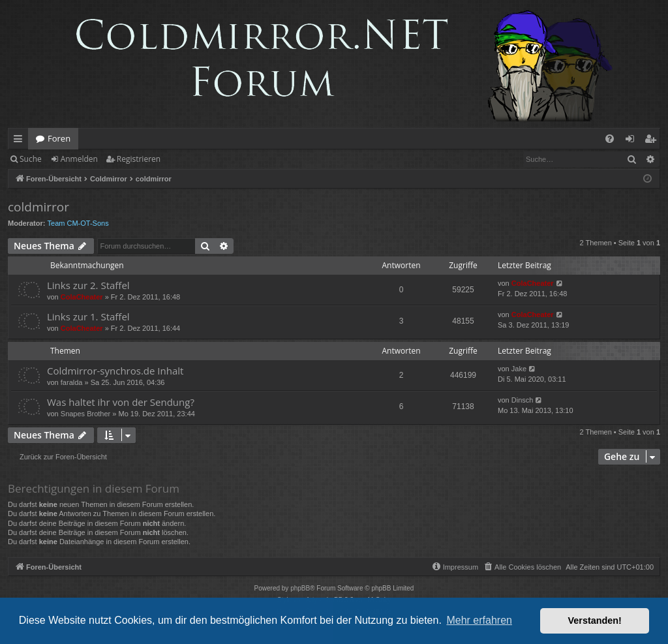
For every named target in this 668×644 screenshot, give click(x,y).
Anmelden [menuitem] (633, 141)
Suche (31, 159)
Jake (519, 369)
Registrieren (139, 159)
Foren (59, 138)
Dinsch (523, 400)
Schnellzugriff (21, 141)
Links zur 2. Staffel (88, 285)
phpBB (300, 588)
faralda (72, 382)
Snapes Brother (85, 414)
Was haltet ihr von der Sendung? (121, 402)
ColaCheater (82, 297)
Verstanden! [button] (595, 621)
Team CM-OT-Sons (78, 223)
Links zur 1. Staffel (88, 316)
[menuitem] (610, 139)
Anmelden (79, 159)
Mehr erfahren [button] (479, 620)
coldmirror (38, 207)
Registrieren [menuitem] (653, 141)
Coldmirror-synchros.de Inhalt (115, 371)
